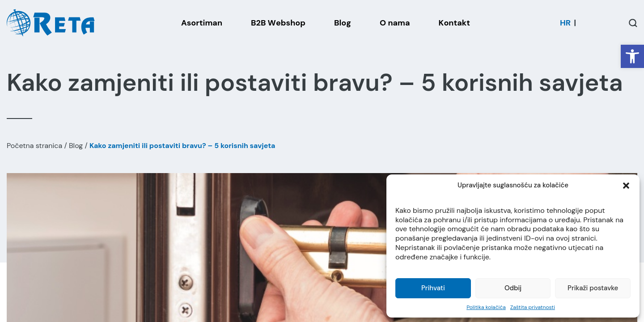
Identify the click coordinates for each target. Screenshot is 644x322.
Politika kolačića (486, 307)
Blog (76, 146)
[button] (632, 56)
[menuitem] (565, 23)
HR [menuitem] (565, 23)
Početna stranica (34, 146)
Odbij (513, 288)
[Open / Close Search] (633, 23)
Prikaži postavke (593, 288)
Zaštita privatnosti (533, 307)
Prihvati (433, 288)
